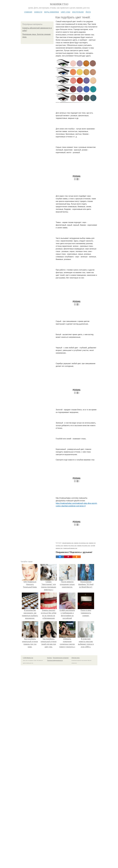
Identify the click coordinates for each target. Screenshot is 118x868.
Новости (38, 12)
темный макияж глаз (68, 543)
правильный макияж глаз (70, 548)
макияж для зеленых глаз (81, 543)
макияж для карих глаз (84, 546)
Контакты (50, 658)
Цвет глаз (66, 12)
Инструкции (78, 12)
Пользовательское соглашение (61, 658)
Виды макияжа (52, 12)
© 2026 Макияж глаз (28, 658)
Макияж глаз (59, 4)
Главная (28, 12)
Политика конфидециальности (55, 660)
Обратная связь (76, 658)
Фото (88, 12)
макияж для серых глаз (70, 546)
